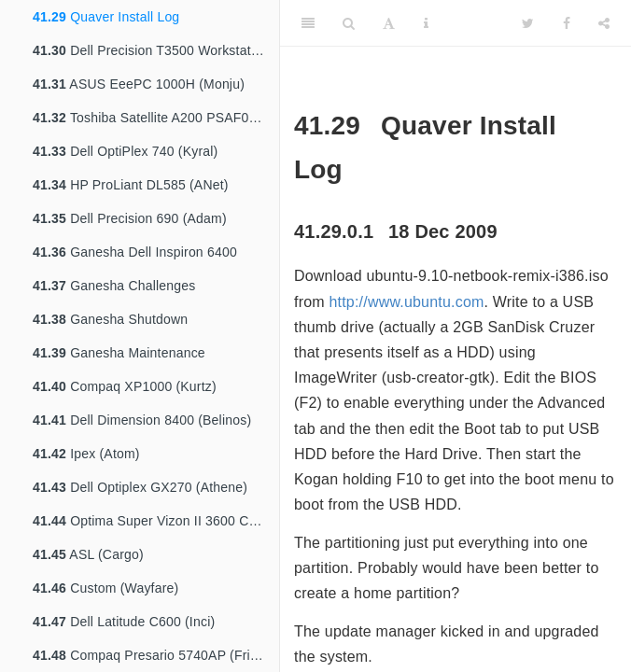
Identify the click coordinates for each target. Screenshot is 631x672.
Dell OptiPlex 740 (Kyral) (125, 151)
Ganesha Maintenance (119, 353)
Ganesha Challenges (114, 286)
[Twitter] (528, 23)
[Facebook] (567, 23)
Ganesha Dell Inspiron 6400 (135, 252)
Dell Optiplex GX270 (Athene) (140, 487)
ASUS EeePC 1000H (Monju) (139, 84)
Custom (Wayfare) (105, 588)
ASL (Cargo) (88, 554)
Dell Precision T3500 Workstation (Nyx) (156, 50)
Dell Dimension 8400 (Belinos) (142, 420)
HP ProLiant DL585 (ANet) (131, 185)
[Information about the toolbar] (426, 23)
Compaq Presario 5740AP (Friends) (156, 655)
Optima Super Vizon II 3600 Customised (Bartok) (156, 521)
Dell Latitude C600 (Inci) (124, 622)
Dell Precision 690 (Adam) (130, 218)
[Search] (349, 23)
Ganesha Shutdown (110, 319)
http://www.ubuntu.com (406, 302)
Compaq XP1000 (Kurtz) (125, 386)
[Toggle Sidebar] (308, 23)
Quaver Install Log (106, 17)
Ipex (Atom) (86, 454)
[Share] (604, 23)
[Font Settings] (389, 23)
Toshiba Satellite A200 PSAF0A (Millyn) (156, 118)
